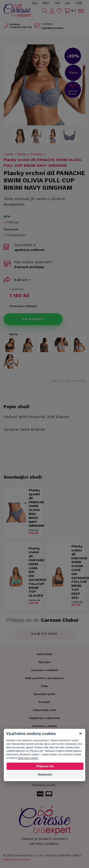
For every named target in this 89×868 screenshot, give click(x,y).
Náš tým (44, 662)
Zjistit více (44, 634)
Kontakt (44, 702)
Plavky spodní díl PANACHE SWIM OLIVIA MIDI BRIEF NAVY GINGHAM (34, 508)
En (35, 3)
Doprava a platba (44, 726)
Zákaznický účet (45, 710)
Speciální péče (44, 694)
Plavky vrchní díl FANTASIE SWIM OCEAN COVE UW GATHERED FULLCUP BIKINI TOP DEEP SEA (77, 572)
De (68, 3)
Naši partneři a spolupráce (45, 678)
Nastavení (45, 774)
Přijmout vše (45, 766)
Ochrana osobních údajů (62, 855)
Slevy (22, 154)
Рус (46, 3)
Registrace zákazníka (45, 718)
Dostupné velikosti (23, 306)
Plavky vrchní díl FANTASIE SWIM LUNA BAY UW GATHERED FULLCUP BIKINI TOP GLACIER (34, 572)
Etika (45, 686)
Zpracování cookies (28, 758)
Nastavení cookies (17, 860)
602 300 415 (21, 27)
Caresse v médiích (44, 670)
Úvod (8, 154)
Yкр (79, 3)
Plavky (36, 154)
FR (58, 3)
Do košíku (33, 319)
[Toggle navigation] (81, 11)
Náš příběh (44, 654)
